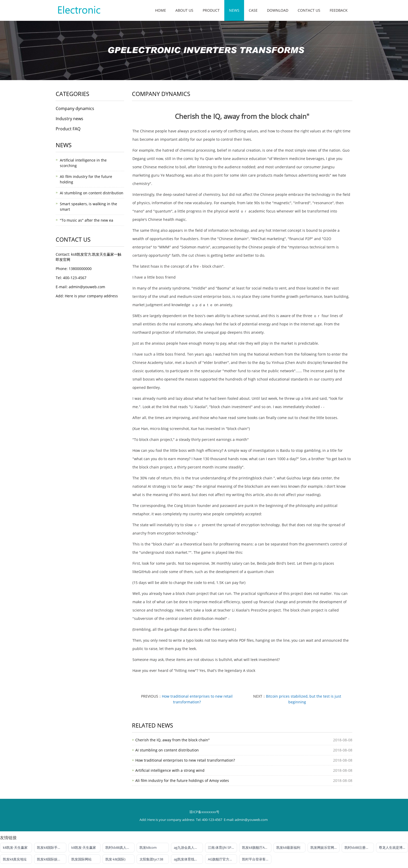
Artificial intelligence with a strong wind (170, 770)
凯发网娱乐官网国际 (325, 847)
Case (253, 10)
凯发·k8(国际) (115, 859)
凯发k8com (148, 847)
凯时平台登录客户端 (257, 859)
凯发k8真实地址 (15, 859)
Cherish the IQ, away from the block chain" (173, 740)
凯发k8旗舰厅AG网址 (257, 847)
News (234, 10)
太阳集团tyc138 (151, 859)
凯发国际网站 (81, 859)
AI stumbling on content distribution (167, 750)
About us (184, 10)
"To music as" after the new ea (87, 220)
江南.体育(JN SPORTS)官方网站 (222, 847)
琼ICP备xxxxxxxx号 (204, 812)
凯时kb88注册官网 (358, 847)
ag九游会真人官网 (187, 847)
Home (161, 10)
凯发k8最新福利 (288, 847)
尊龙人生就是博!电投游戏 (393, 847)
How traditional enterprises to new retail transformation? (185, 760)
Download (278, 10)
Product (211, 10)
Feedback (339, 10)
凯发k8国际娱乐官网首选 (52, 859)
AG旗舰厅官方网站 (222, 859)
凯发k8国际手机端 (51, 847)
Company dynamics (75, 108)
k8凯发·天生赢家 (15, 847)
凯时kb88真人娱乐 (119, 847)
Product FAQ (68, 129)
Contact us (309, 10)
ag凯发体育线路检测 (188, 859)
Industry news (69, 119)
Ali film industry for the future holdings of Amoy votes (182, 780)
